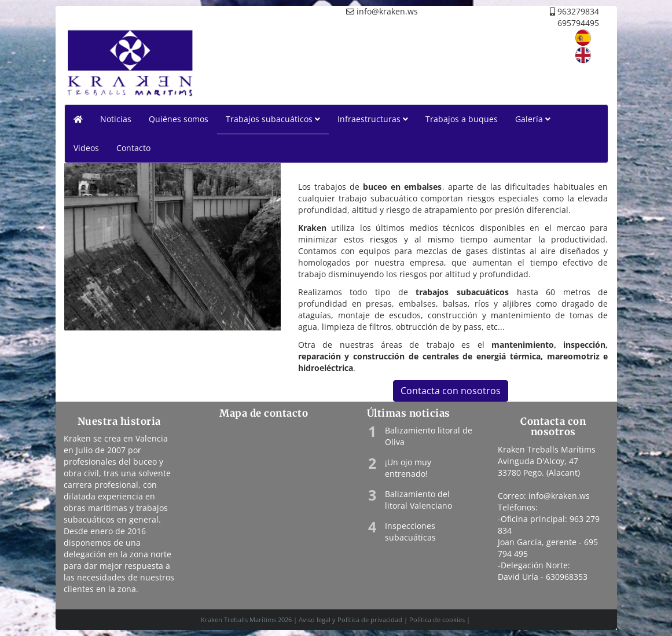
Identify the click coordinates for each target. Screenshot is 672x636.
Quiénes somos (179, 119)
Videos (86, 148)
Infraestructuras (373, 119)
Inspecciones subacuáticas (410, 532)
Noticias (116, 119)
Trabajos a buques (462, 119)
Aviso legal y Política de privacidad (350, 620)
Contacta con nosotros (451, 391)
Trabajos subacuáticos (273, 119)
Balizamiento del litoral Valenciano (418, 500)
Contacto (133, 148)
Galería (533, 119)
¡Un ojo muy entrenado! (408, 468)
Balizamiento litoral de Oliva (429, 436)
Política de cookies (437, 620)
